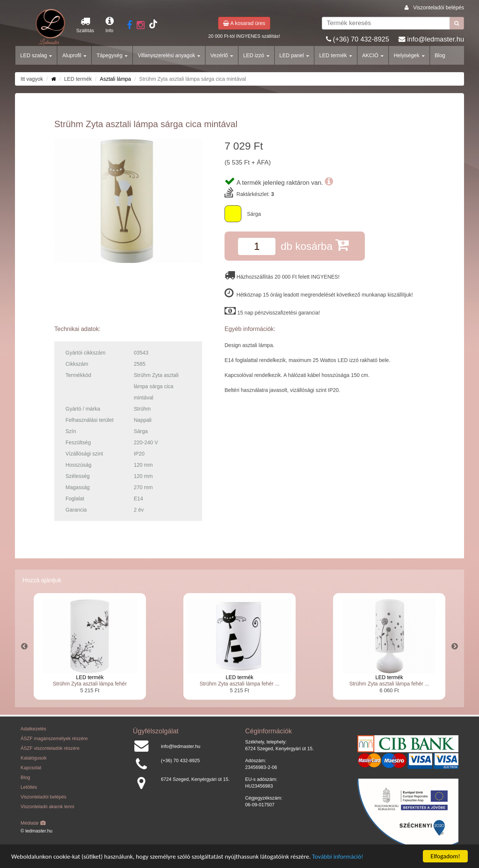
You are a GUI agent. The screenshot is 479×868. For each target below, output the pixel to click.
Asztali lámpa (115, 79)
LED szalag (36, 55)
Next (455, 647)
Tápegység (112, 55)
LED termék (336, 55)
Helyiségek (409, 55)
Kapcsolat (31, 768)
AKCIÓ (373, 55)
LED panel (294, 55)
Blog (440, 55)
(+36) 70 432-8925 (361, 39)
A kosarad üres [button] (244, 23)
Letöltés (29, 787)
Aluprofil (74, 55)
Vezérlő (222, 55)
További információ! (338, 857)
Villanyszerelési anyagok (169, 55)
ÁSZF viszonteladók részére (50, 748)
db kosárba (315, 245)
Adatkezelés (33, 729)
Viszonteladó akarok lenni (47, 807)
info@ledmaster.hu (436, 39)
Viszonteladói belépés (439, 7)
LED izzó (256, 55)
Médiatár (33, 823)
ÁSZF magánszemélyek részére (54, 739)
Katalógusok (33, 758)
